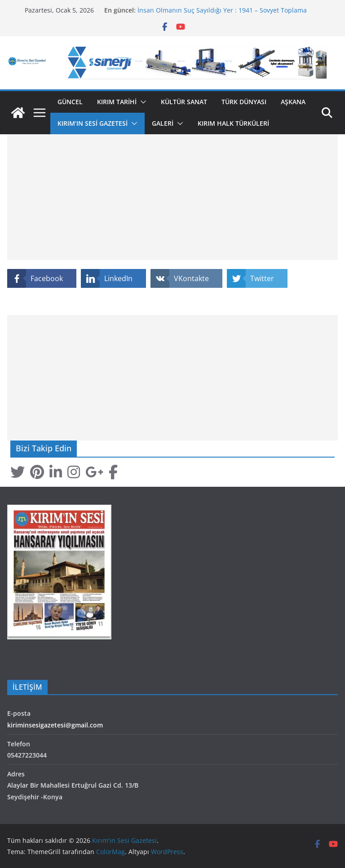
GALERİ (163, 123)
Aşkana (293, 102)
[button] (142, 102)
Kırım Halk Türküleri (233, 123)
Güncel (70, 102)
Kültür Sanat (184, 102)
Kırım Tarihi (117, 102)
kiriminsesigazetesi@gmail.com (55, 725)
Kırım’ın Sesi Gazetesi (93, 123)
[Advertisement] (172, 197)
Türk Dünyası (244, 102)
